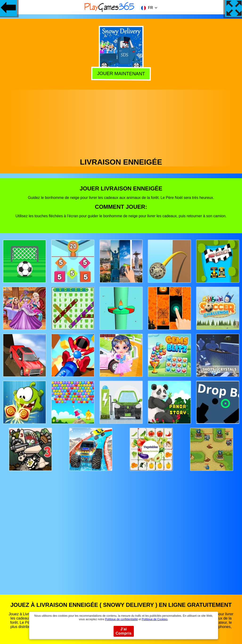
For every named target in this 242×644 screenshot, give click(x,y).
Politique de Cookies (155, 619)
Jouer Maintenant (121, 74)
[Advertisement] (121, 122)
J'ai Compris (124, 631)
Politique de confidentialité (121, 619)
